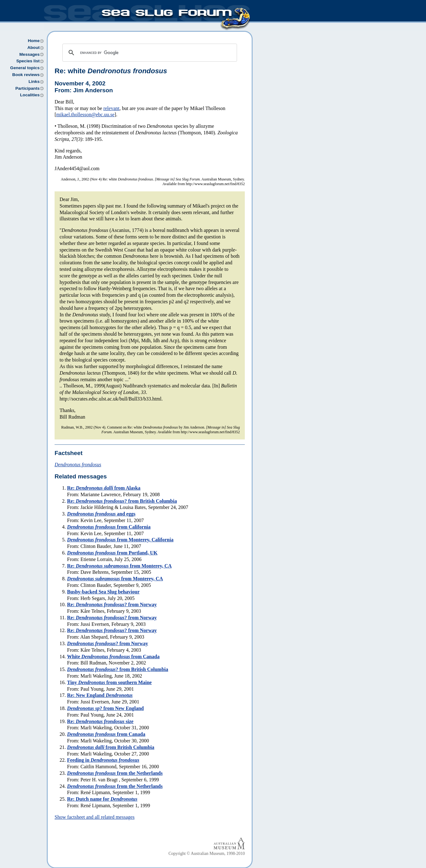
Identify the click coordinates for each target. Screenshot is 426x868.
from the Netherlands (115, 773)
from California (109, 527)
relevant (111, 108)
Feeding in (103, 760)
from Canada (106, 734)
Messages (29, 54)
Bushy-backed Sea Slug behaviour (103, 592)
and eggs (101, 514)
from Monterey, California (120, 540)
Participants (27, 88)
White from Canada (113, 657)
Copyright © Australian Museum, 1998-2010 (207, 854)
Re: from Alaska (104, 488)
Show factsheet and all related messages (94, 817)
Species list (28, 61)
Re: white (111, 71)
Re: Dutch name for (102, 799)
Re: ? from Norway (112, 604)
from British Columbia (111, 747)
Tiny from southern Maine (109, 682)
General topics (25, 68)
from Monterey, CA (115, 579)
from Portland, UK (112, 553)
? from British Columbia (118, 669)
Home (34, 41)
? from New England (105, 708)
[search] (149, 53)
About (34, 48)
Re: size (100, 721)
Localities (30, 95)
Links (34, 82)
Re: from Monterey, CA (119, 566)
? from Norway (108, 643)
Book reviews (26, 75)
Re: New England (100, 695)
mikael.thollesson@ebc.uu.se (85, 115)
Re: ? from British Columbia (122, 501)
